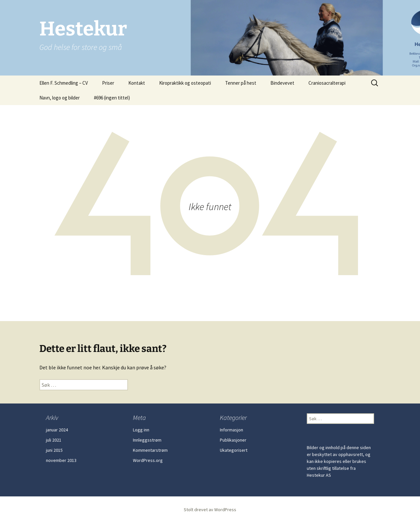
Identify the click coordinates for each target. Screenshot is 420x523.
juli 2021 (54, 440)
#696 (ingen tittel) (112, 98)
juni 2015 (54, 450)
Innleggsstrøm (147, 440)
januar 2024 (57, 430)
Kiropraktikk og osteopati (185, 83)
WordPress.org (148, 460)
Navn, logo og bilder (60, 98)
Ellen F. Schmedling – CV (64, 83)
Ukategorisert (234, 450)
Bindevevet (282, 83)
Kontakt (137, 83)
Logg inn (141, 430)
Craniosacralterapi (327, 83)
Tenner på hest (241, 83)
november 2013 (61, 460)
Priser (108, 83)
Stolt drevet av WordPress (210, 510)
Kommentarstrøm (150, 450)
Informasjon (231, 430)
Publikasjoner (233, 440)
